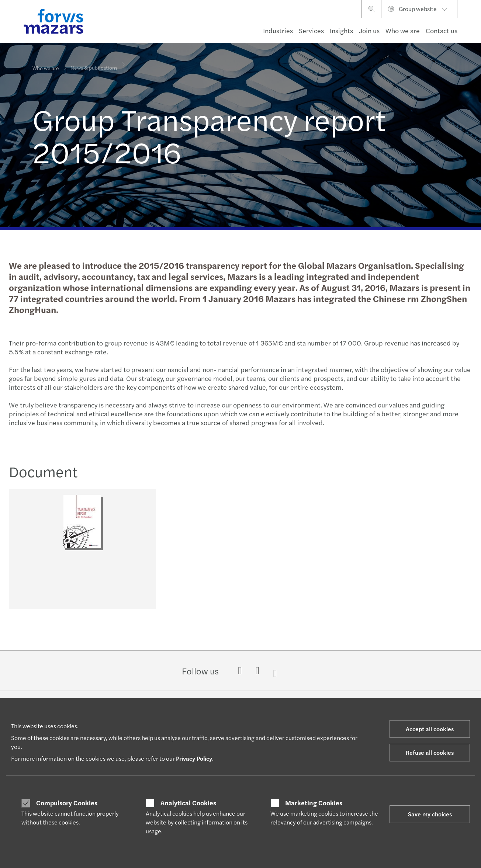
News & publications (94, 63)
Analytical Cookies (188, 803)
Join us (369, 30)
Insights (341, 30)
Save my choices (430, 814)
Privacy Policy (194, 758)
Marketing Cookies (314, 803)
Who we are (403, 30)
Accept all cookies (430, 729)
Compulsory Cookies (67, 803)
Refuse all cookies (430, 752)
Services (311, 30)
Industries (278, 30)
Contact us (442, 30)
